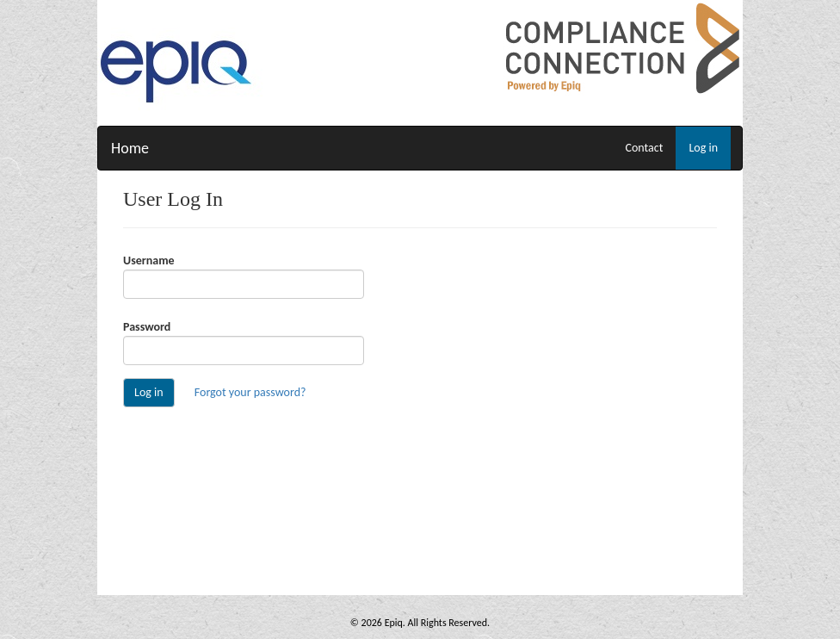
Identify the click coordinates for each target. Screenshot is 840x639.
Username (149, 261)
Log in (703, 148)
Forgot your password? (250, 392)
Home (130, 148)
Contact (644, 148)
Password (147, 327)
